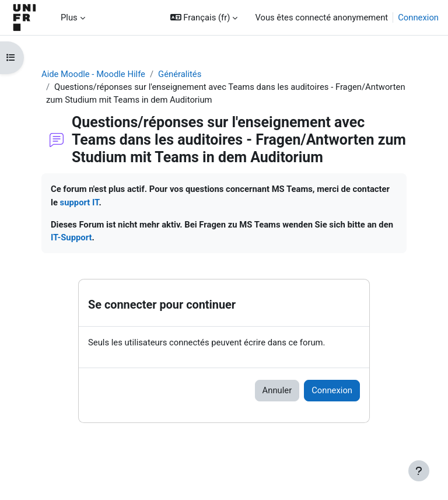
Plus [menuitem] (69, 18)
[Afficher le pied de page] (419, 471)
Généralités (180, 74)
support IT (80, 202)
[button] (204, 18)
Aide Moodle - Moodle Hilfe (93, 74)
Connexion (418, 18)
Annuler (277, 390)
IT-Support (71, 237)
